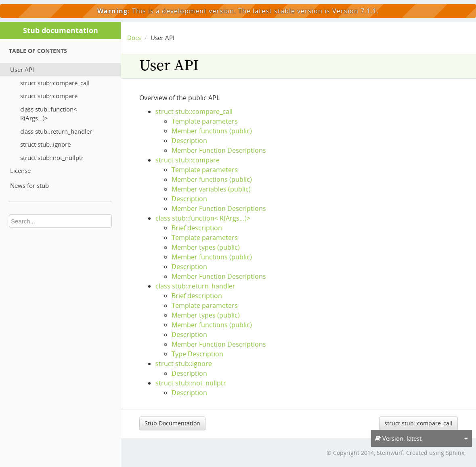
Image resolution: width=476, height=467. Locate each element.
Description (189, 141)
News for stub (29, 185)
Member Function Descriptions (219, 150)
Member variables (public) (211, 189)
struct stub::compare (49, 96)
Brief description (197, 228)
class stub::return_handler (56, 131)
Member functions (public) (212, 131)
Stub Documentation (172, 423)
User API (22, 69)
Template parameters (205, 121)
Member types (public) (206, 247)
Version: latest (398, 438)
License (20, 170)
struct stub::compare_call (55, 83)
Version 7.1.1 (354, 11)
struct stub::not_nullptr (52, 158)
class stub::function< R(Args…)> (49, 114)
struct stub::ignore (45, 144)
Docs (134, 38)
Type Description (197, 354)
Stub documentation (61, 30)
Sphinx (455, 453)
